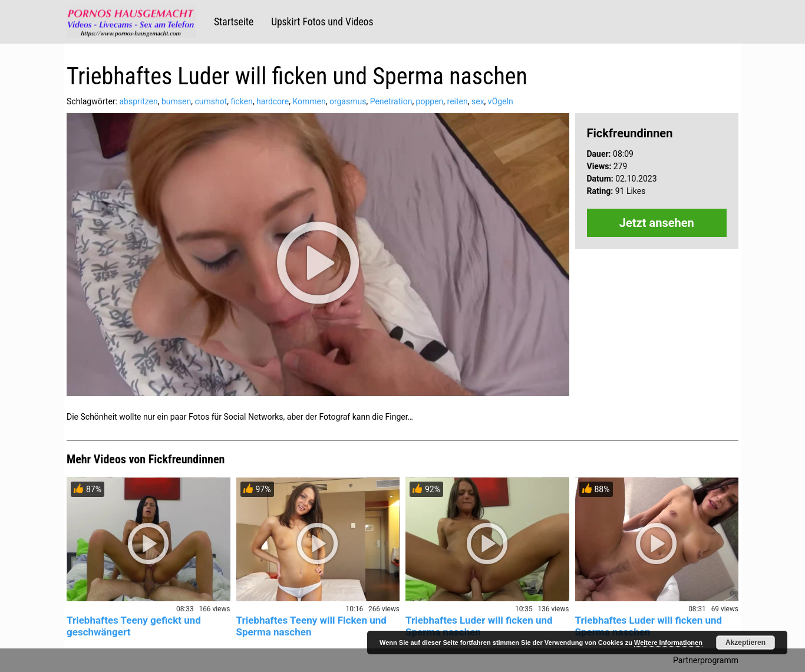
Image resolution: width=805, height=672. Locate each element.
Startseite (234, 22)
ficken (242, 101)
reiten (458, 101)
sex (478, 101)
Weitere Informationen (668, 643)
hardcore (273, 101)
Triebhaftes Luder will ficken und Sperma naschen (479, 626)
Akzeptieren (745, 643)
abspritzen (138, 101)
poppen (430, 101)
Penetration (391, 101)
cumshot (211, 101)
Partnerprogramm (706, 660)
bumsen (176, 101)
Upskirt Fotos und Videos (322, 22)
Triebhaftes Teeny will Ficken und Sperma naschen (311, 626)
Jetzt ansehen (657, 223)
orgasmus (348, 101)
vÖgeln (501, 101)
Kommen (309, 101)
